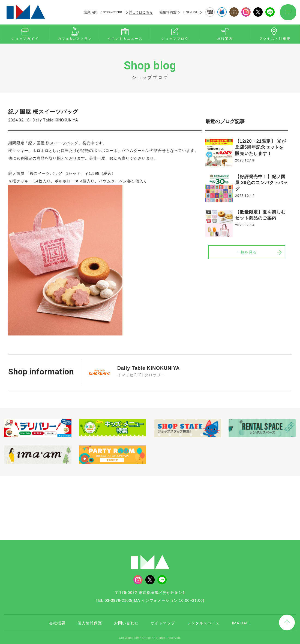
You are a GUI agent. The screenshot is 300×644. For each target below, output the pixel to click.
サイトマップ (163, 622)
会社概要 (57, 622)
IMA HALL (241, 622)
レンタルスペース (204, 622)
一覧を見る (247, 252)
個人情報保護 (90, 622)
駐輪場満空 (168, 12)
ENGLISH (191, 12)
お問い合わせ (126, 622)
